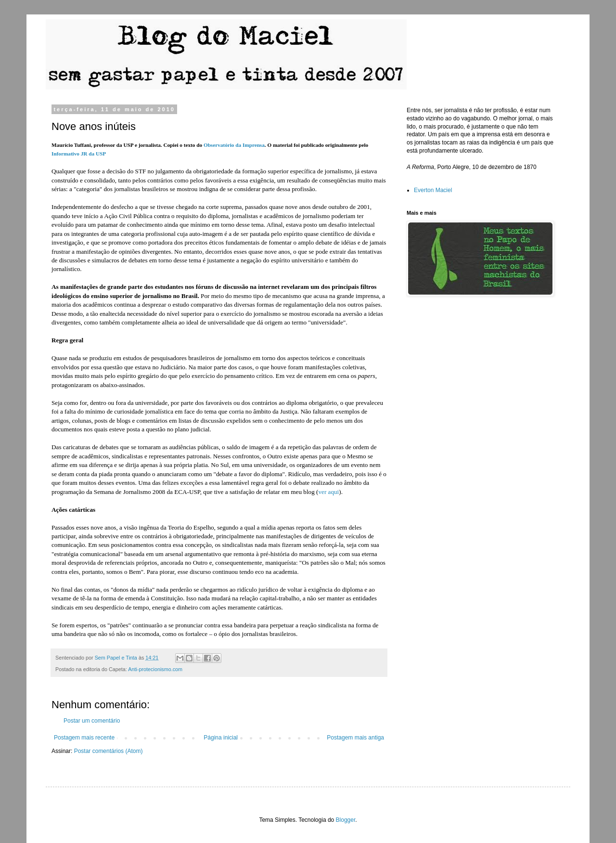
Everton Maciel (433, 190)
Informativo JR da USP (79, 154)
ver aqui (328, 492)
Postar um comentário (92, 721)
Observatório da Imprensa (234, 145)
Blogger (346, 820)
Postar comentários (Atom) (109, 751)
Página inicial (221, 738)
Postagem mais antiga (355, 738)
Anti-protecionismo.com (155, 669)
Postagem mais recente (84, 738)
